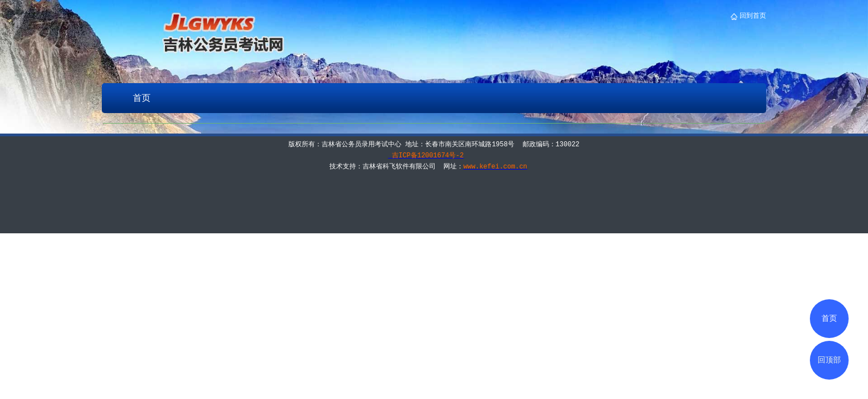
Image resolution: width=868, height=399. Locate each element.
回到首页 (752, 16)
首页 (142, 98)
